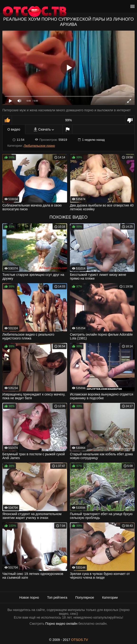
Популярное (85, 597)
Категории (110, 597)
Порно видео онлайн (61, 624)
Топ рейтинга (57, 597)
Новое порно (29, 597)
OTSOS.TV (80, 640)
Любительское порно (39, 146)
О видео (14, 129)
